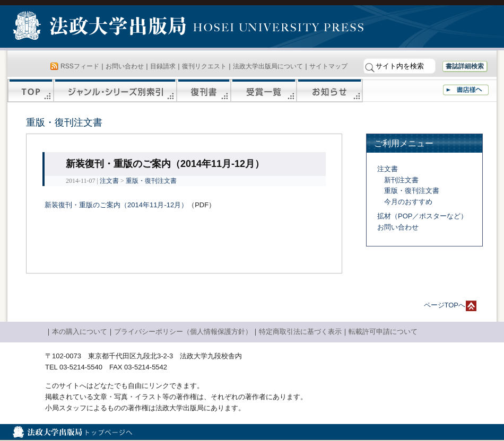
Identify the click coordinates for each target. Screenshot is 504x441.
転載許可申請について (383, 332)
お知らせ (330, 91)
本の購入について (80, 332)
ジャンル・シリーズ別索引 (115, 91)
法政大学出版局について (268, 66)
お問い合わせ (125, 66)
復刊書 (204, 91)
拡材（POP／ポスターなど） (422, 216)
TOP (31, 91)
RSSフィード (80, 66)
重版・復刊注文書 (151, 181)
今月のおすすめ (408, 202)
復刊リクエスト (204, 66)
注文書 (109, 181)
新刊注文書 (401, 180)
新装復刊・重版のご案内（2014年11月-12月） (116, 205)
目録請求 (163, 66)
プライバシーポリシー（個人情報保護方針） (183, 332)
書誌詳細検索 (465, 66)
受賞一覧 (264, 91)
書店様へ (466, 90)
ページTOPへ (445, 305)
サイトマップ (328, 66)
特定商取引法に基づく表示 (300, 332)
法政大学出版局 (101, 28)
